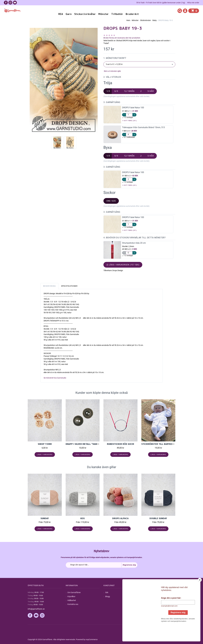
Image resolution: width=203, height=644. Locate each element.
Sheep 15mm (45, 444)
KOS (83, 518)
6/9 (116, 91)
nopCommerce (92, 639)
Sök (107, 592)
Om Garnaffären (74, 592)
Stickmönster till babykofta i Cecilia (164, 444)
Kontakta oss (73, 604)
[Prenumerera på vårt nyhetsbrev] (102, 565)
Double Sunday (158, 518)
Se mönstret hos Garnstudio (55, 378)
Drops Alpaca (120, 518)
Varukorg (147, 604)
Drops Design (118, 270)
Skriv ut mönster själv (112, 71)
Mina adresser (149, 600)
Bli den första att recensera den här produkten (122, 38)
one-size (111, 201)
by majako (171, 639)
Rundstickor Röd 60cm (120, 444)
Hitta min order (193, 3)
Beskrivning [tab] (49, 286)
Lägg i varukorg (45, 454)
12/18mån (129, 91)
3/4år (151, 91)
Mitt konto (147, 592)
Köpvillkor (71, 596)
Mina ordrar (148, 596)
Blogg (108, 596)
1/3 (108, 91)
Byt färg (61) (130, 121)
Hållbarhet (72, 600)
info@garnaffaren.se (36, 609)
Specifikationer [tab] (69, 286)
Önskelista (147, 608)
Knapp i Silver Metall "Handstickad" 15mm (91, 444)
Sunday (45, 518)
